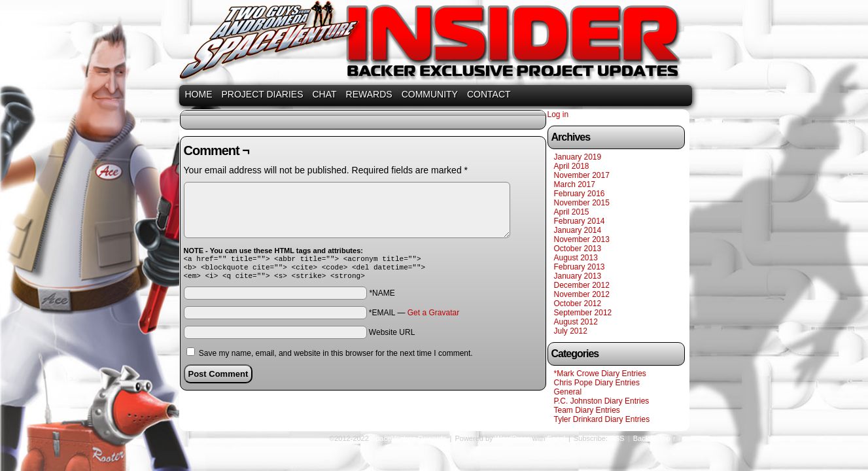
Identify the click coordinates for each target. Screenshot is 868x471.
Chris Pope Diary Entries (597, 383)
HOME (199, 94)
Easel (557, 438)
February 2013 (580, 267)
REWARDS (369, 94)
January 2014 (578, 230)
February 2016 (580, 194)
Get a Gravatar (433, 317)
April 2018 (572, 166)
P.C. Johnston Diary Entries (602, 401)
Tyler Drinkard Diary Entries (602, 419)
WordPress (513, 438)
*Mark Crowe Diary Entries (600, 374)
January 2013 (578, 276)
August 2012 (576, 322)
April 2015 (572, 212)
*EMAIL (414, 317)
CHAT (325, 94)
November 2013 (582, 239)
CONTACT (489, 94)
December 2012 (582, 285)
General (568, 392)
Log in (558, 114)
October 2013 (578, 249)
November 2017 (582, 175)
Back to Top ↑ (655, 438)
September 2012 (583, 313)
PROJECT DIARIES (263, 94)
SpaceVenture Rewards (433, 44)
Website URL (392, 336)
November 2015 (582, 203)
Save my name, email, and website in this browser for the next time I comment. (336, 357)
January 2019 (578, 157)
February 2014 (580, 221)
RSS (617, 438)
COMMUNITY (430, 94)
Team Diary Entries (587, 410)
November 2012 (582, 294)
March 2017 (575, 184)
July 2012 (571, 331)
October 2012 (578, 304)
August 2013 (576, 258)
